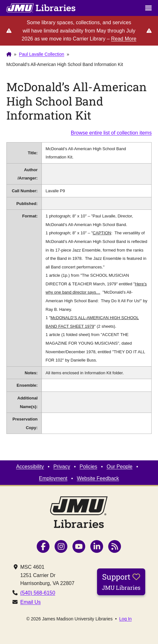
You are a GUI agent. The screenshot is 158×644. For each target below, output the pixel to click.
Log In (126, 619)
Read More (124, 39)
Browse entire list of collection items (111, 133)
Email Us (30, 602)
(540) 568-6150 (38, 593)
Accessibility (30, 467)
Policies (88, 467)
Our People (120, 467)
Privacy (62, 467)
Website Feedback (98, 478)
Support (121, 582)
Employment (53, 478)
